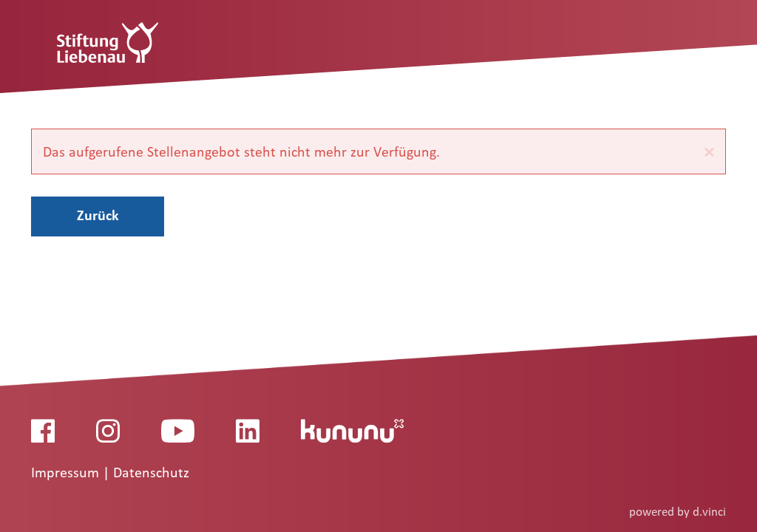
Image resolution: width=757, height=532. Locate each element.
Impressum (67, 473)
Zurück (98, 215)
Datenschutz (151, 473)
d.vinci (709, 512)
